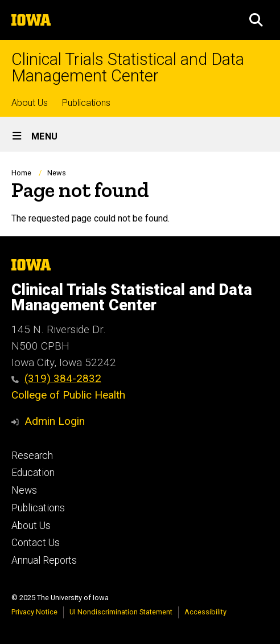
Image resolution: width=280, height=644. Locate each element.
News (57, 173)
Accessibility (205, 612)
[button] (256, 20)
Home (21, 173)
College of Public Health (68, 395)
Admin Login (55, 421)
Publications (86, 103)
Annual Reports (44, 560)
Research (32, 456)
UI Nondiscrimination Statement (121, 612)
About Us (30, 103)
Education (33, 473)
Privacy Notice (34, 612)
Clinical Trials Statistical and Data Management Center (128, 68)
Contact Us (36, 543)
